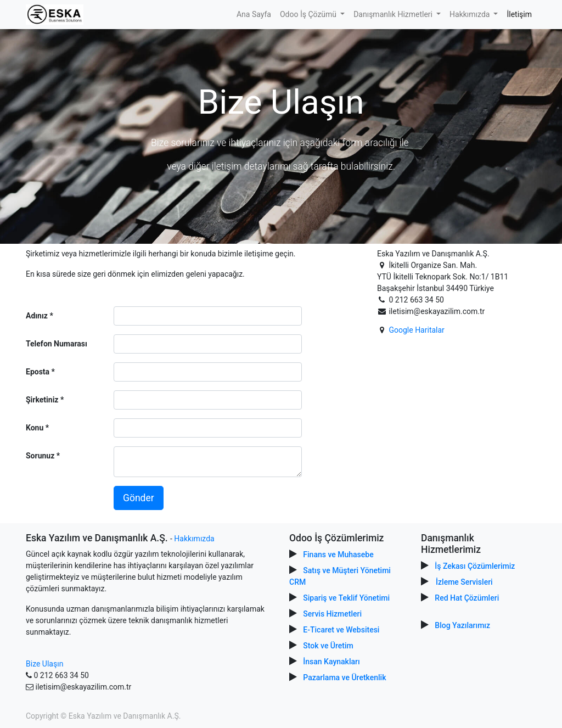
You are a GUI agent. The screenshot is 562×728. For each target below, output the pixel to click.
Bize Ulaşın (44, 664)
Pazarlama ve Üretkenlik (344, 677)
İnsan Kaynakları (331, 662)
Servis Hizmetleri (332, 614)
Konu (35, 428)
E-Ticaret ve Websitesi (341, 630)
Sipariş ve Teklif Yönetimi (346, 598)
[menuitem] (254, 15)
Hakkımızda (194, 539)
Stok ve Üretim (328, 646)
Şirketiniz (42, 400)
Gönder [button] (139, 498)
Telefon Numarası (57, 344)
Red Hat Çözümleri (467, 598)
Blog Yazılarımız (462, 625)
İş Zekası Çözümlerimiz (475, 566)
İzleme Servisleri (464, 582)
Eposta (38, 372)
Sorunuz (40, 456)
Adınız (37, 316)
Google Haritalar (416, 330)
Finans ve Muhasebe (338, 555)
